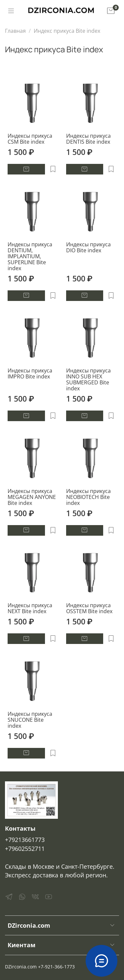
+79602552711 (25, 849)
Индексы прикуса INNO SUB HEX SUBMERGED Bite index (88, 379)
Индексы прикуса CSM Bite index (30, 139)
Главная (15, 31)
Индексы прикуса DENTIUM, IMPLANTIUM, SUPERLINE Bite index (30, 256)
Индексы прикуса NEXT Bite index (30, 608)
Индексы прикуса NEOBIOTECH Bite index (88, 497)
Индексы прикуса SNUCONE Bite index (30, 720)
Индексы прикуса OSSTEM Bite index (89, 608)
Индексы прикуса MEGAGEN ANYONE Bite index (32, 497)
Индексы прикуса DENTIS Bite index (88, 139)
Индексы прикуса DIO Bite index (88, 247)
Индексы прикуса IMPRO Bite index (30, 373)
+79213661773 (25, 840)
